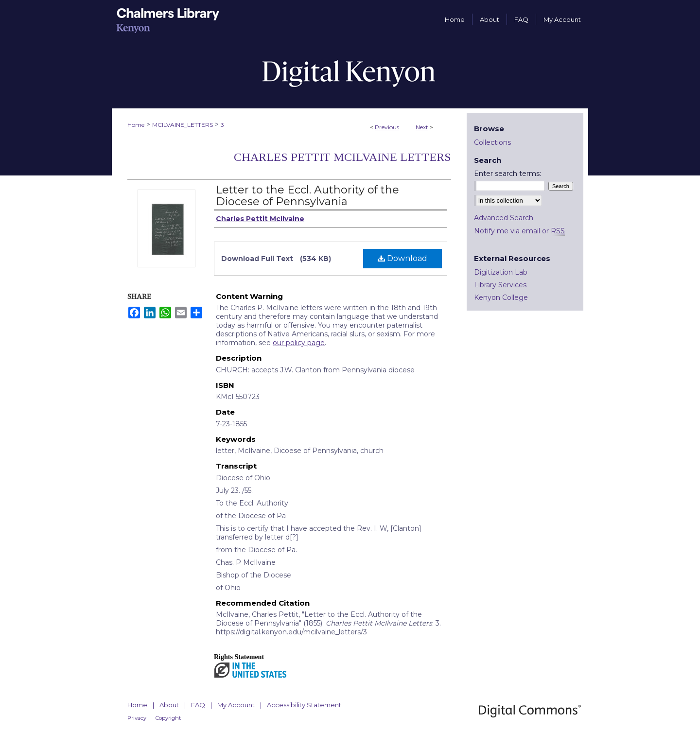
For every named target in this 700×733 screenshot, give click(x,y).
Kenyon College (501, 297)
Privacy (137, 718)
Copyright (168, 718)
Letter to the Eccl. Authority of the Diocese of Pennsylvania (307, 196)
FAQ (198, 705)
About (169, 705)
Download (402, 258)
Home (136, 125)
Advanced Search (504, 218)
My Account (236, 705)
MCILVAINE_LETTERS (183, 125)
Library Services (500, 285)
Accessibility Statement (304, 705)
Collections (492, 142)
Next (422, 127)
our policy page (299, 343)
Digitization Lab (501, 272)
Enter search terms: (507, 174)
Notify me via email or (519, 231)
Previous (387, 127)
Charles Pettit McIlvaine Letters (342, 157)
